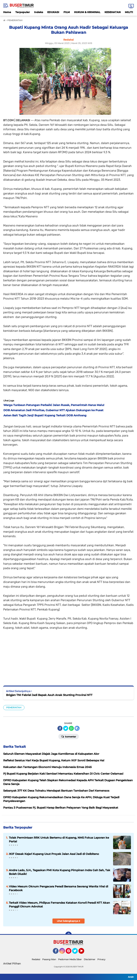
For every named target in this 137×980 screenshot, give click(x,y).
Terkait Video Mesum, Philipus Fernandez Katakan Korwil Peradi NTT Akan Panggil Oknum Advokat (59, 905)
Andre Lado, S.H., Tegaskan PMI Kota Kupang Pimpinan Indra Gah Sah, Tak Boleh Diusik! (60, 872)
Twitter (77, 952)
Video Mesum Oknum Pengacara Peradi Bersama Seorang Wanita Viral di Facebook (59, 888)
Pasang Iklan (49, 959)
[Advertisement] (68, 655)
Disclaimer (90, 959)
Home (7, 12)
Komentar (69, 736)
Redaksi (36, 959)
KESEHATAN (113, 12)
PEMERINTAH (14, 707)
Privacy (101, 959)
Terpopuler (23, 12)
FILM (67, 12)
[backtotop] (68, 935)
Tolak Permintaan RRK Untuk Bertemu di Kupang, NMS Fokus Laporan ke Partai (59, 839)
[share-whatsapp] (71, 728)
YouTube (84, 952)
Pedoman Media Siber (70, 959)
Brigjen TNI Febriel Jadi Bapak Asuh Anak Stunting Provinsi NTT (49, 695)
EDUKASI (53, 12)
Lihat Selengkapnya (69, 921)
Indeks (39, 12)
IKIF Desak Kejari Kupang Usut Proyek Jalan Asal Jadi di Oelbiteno (54, 854)
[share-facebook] (60, 728)
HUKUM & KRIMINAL (87, 12)
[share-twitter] (66, 728)
